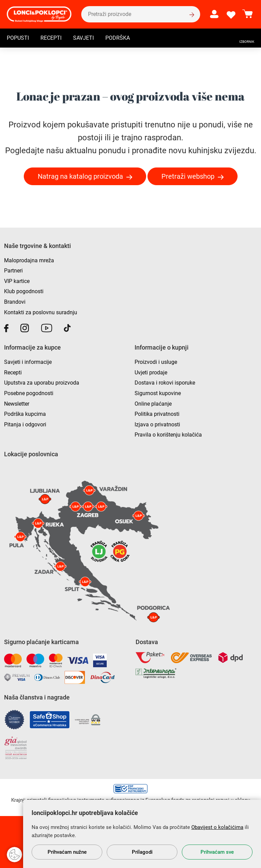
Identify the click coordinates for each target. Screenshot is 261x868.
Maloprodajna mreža (29, 260)
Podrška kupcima (25, 414)
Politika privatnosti (157, 414)
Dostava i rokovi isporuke (165, 383)
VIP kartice (17, 281)
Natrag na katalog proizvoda (80, 176)
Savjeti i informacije (28, 362)
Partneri (13, 271)
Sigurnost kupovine (158, 393)
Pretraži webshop (188, 176)
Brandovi (15, 302)
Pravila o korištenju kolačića (168, 435)
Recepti (51, 39)
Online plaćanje (153, 404)
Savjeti (83, 39)
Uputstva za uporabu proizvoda (42, 383)
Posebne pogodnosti (29, 393)
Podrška (118, 39)
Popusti (18, 39)
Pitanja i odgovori (25, 424)
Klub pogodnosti (24, 291)
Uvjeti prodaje (151, 373)
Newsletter (17, 404)
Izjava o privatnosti (157, 424)
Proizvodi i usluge (156, 362)
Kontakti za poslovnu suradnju (41, 312)
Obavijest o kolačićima (217, 827)
